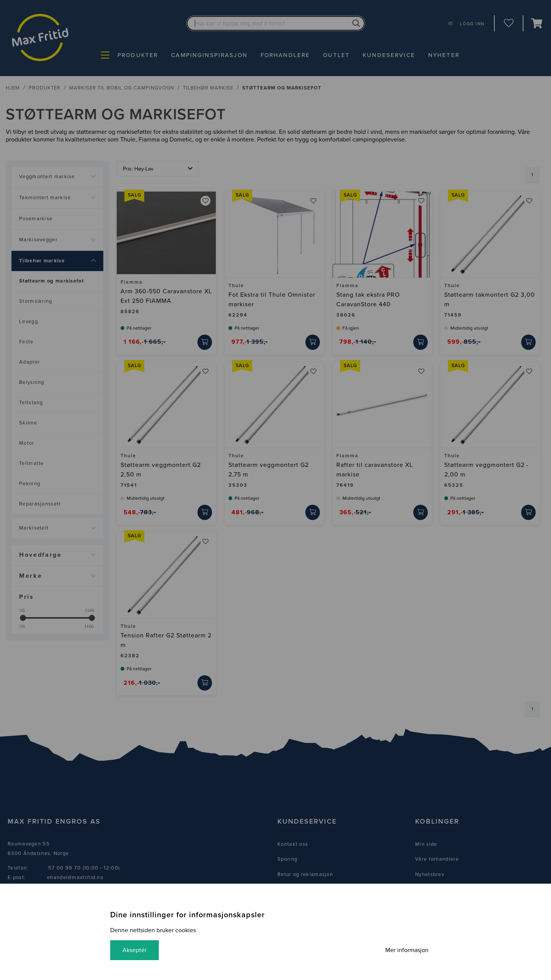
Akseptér (134, 950)
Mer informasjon (407, 950)
